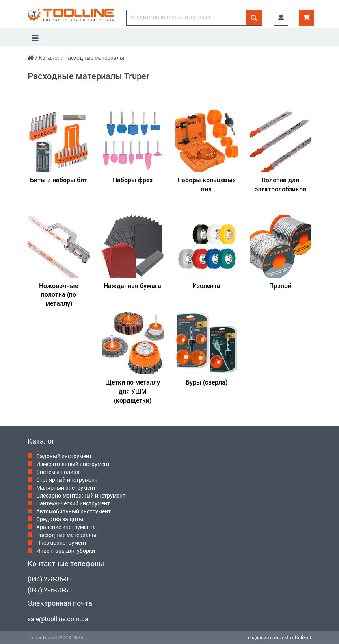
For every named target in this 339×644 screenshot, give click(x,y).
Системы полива (58, 472)
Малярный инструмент (66, 488)
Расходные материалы (66, 535)
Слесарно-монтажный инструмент (81, 495)
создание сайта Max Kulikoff (280, 637)
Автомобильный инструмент (74, 511)
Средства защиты (60, 519)
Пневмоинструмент (61, 543)
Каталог (49, 58)
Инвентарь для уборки (66, 551)
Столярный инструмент (67, 480)
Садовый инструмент (64, 456)
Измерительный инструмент (73, 464)
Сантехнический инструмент (73, 503)
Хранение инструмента (66, 527)
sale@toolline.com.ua (58, 619)
